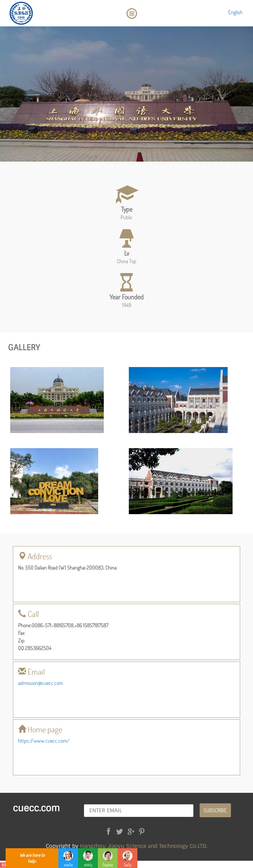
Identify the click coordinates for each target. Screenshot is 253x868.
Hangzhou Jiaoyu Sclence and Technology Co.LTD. (144, 846)
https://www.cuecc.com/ (44, 741)
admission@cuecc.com (41, 683)
